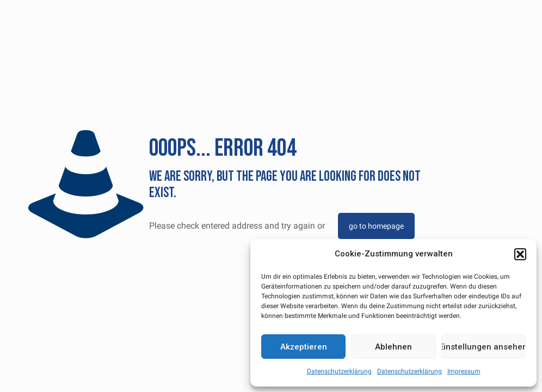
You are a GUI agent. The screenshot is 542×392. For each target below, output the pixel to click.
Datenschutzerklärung (339, 371)
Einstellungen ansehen (484, 347)
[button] (520, 254)
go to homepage (376, 226)
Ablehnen (393, 347)
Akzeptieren (304, 347)
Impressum (464, 371)
